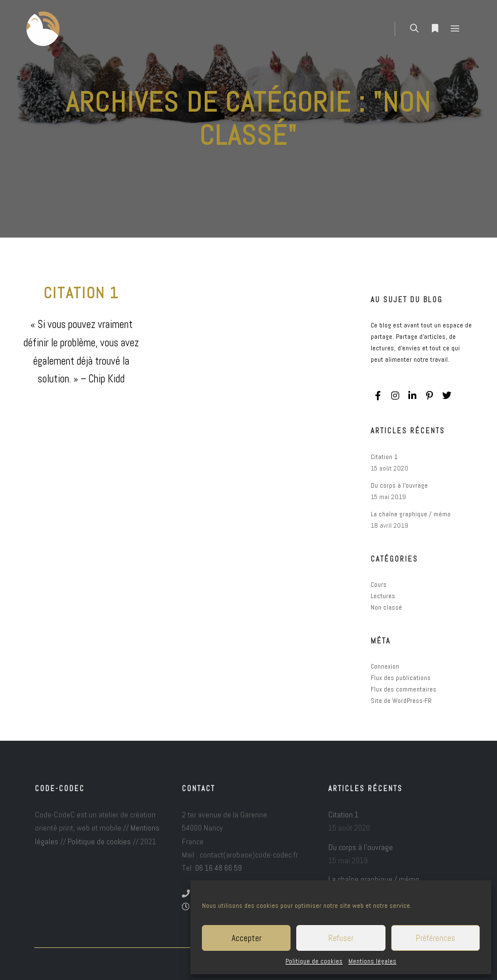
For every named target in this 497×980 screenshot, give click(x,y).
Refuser (341, 938)
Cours (379, 584)
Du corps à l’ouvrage (399, 485)
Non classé (386, 607)
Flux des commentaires (403, 689)
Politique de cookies (314, 961)
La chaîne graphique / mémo (411, 514)
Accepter (246, 938)
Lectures (383, 596)
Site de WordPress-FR (401, 701)
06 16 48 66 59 (218, 868)
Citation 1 (81, 293)
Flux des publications (401, 678)
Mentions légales (372, 961)
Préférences (436, 938)
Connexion (385, 666)
